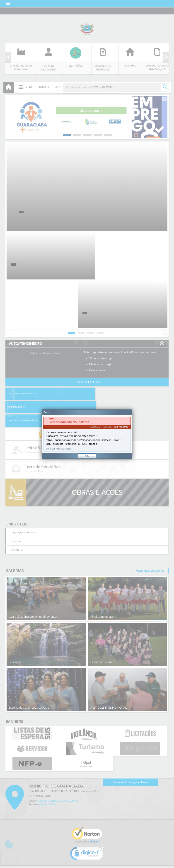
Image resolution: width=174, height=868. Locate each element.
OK (87, 456)
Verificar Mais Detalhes (58, 449)
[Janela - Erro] (87, 434)
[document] (87, 434)
